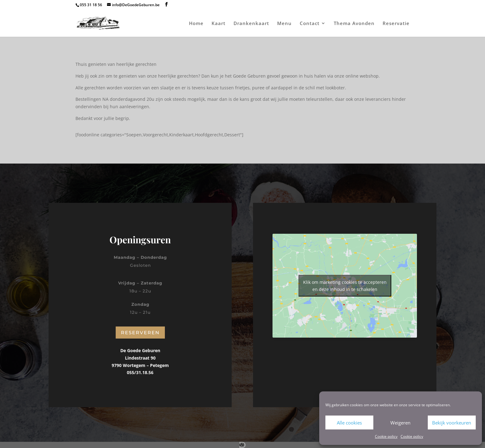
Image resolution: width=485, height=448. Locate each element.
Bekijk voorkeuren (452, 423)
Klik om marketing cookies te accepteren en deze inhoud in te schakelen (345, 286)
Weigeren (400, 423)
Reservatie (396, 24)
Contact (310, 24)
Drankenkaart (251, 24)
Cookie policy (386, 436)
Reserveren (140, 333)
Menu (284, 24)
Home (196, 24)
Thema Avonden (354, 24)
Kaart (219, 24)
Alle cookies (349, 423)
